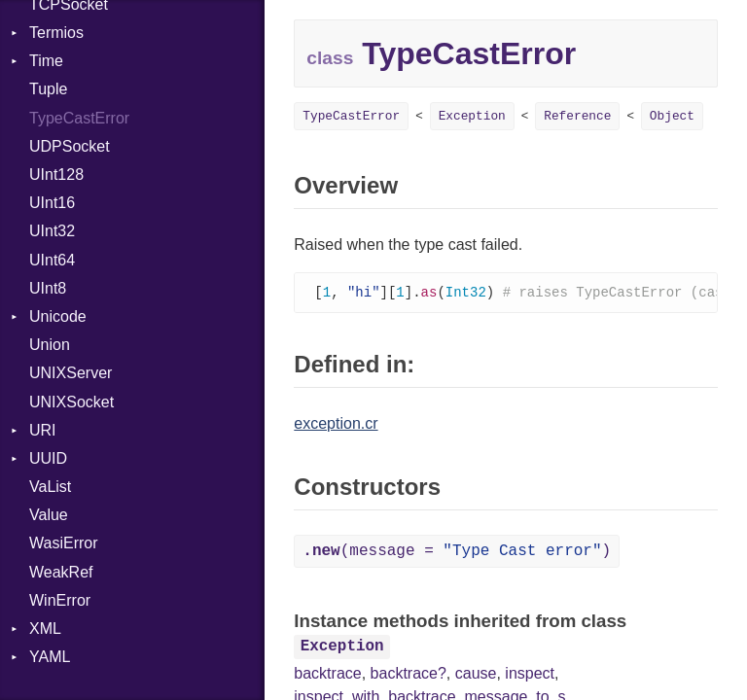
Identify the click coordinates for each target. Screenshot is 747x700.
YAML (50, 657)
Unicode (58, 316)
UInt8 (48, 288)
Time (46, 61)
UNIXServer (71, 373)
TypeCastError (79, 118)
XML (45, 629)
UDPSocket (70, 146)
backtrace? (409, 674)
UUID (48, 458)
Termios (56, 33)
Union (50, 345)
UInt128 (56, 175)
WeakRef (61, 572)
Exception (472, 116)
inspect (530, 674)
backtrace (327, 674)
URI (43, 430)
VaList (50, 487)
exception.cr (336, 424)
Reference (577, 116)
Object (672, 116)
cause (476, 674)
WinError (60, 600)
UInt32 (52, 231)
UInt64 (52, 260)
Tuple (48, 89)
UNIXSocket (71, 402)
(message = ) (457, 552)
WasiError (64, 543)
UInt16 (52, 203)
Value (49, 515)
